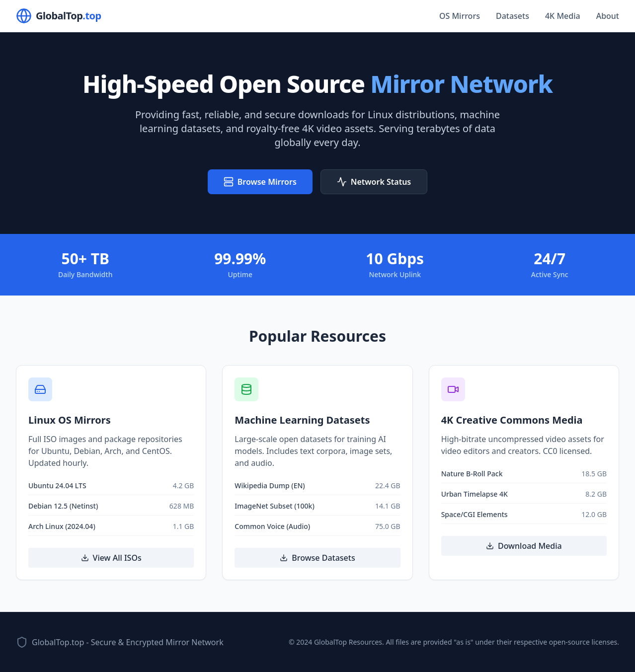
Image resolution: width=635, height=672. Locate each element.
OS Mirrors (460, 16)
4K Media (563, 16)
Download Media (524, 546)
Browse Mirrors (260, 182)
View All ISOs (111, 558)
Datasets (513, 16)
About (608, 16)
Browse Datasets (317, 558)
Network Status (374, 182)
